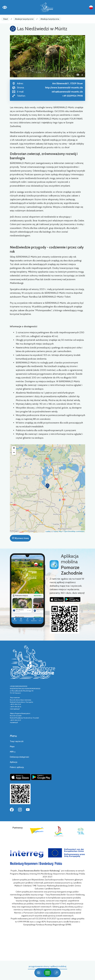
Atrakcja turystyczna (50, 19)
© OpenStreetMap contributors (73, 531)
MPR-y (13, 752)
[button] (16, 56)
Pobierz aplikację (17, 767)
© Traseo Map (57, 531)
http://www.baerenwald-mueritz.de (64, 88)
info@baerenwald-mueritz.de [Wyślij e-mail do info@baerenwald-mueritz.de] (67, 92)
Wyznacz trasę (20, 538)
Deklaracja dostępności (19, 757)
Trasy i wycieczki (17, 741)
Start (6, 19)
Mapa (12, 747)
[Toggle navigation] (47, 973)
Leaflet (48, 531)
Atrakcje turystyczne (24, 19)
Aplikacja (14, 762)
